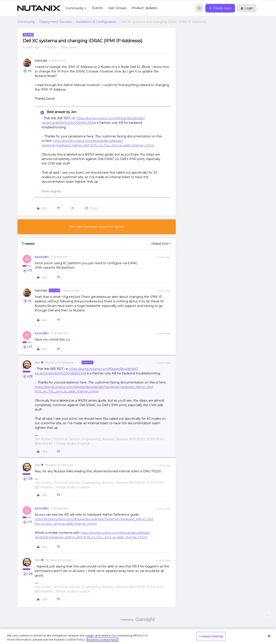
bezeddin (42, 257)
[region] (138, 637)
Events (97, 8)
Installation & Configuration (96, 22)
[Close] (269, 636)
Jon (37, 363)
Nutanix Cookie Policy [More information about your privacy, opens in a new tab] (102, 639)
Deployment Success (55, 22)
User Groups (117, 8)
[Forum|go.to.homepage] (39, 8)
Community (26, 22)
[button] (220, 8)
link (68, 339)
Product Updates (144, 8)
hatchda (41, 61)
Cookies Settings (211, 636)
